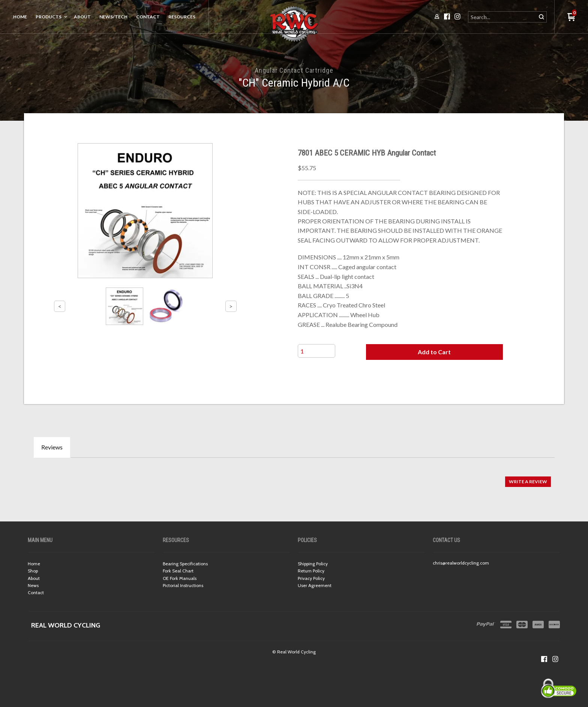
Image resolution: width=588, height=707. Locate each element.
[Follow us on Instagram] (555, 659)
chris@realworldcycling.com (461, 563)
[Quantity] (316, 351)
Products (49, 17)
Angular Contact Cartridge (294, 70)
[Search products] (503, 17)
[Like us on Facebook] (544, 659)
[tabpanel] (294, 478)
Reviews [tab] (52, 447)
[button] (434, 352)
